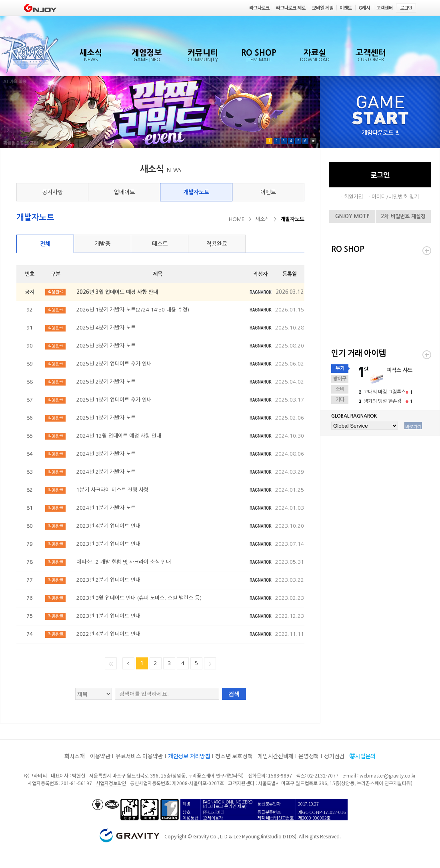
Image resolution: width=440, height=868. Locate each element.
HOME (237, 219)
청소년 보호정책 (234, 756)
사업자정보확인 (111, 783)
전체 (45, 244)
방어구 (340, 379)
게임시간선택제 (275, 756)
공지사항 (52, 192)
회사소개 (75, 756)
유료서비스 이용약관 (139, 756)
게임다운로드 (380, 133)
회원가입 (354, 197)
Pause (313, 141)
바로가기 (413, 426)
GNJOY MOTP (352, 216)
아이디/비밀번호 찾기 (395, 197)
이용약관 (100, 756)
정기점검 (334, 756)
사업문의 (365, 756)
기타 (340, 400)
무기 (340, 368)
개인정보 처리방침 (189, 756)
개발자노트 (196, 192)
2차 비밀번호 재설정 (403, 216)
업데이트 (124, 192)
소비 (340, 389)
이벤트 (268, 192)
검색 (234, 694)
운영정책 (309, 756)
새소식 (262, 219)
